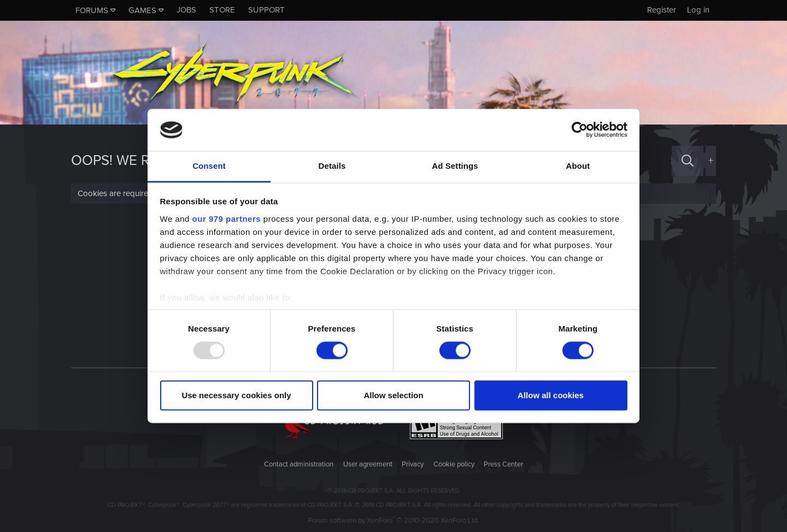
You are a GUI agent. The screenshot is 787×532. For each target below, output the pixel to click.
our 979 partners (227, 219)
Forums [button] (92, 10)
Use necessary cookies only (236, 395)
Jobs (186, 10)
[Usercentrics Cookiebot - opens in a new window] (580, 130)
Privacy (413, 464)
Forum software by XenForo (394, 521)
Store (222, 10)
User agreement (368, 464)
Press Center (503, 464)
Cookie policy (454, 464)
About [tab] (578, 166)
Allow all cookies (551, 395)
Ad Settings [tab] (455, 166)
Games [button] (142, 10)
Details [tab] (332, 166)
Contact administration (299, 464)
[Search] (688, 161)
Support (266, 10)
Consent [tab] (209, 166)
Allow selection (393, 395)
